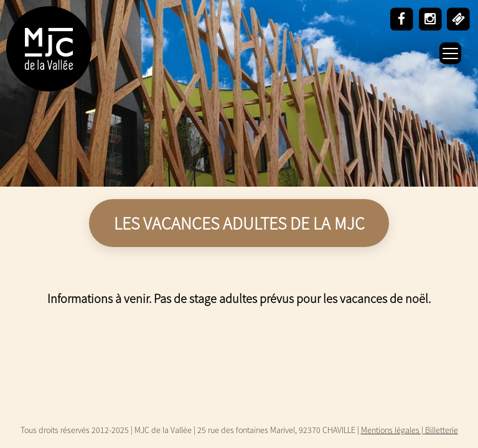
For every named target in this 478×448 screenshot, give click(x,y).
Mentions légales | (393, 430)
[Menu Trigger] (450, 53)
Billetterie (442, 430)
